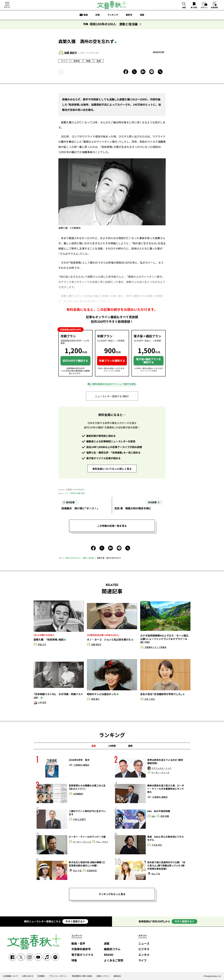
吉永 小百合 (150, 699)
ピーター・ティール (160, 773)
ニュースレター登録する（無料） (112, 396)
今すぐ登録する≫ (75, 921)
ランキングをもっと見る (112, 894)
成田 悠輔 (165, 816)
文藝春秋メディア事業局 (155, 647)
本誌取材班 (92, 871)
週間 (130, 746)
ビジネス (144, 949)
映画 (88, 61)
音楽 (99, 61)
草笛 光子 (42, 645)
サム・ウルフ (102, 842)
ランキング (113, 15)
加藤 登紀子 (71, 53)
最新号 (129, 15)
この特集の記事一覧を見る (112, 526)
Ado (153, 816)
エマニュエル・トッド (161, 768)
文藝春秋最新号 (81, 949)
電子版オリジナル (82, 955)
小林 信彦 (42, 703)
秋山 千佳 (77, 871)
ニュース (144, 944)
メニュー (7, 7)
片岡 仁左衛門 (79, 819)
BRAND (109, 955)
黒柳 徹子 (95, 699)
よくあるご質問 (114, 960)
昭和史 (77, 61)
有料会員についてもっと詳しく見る (112, 469)
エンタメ (144, 955)
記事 (98, 15)
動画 (86, 15)
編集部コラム (112, 949)
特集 (74, 960)
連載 (142, 15)
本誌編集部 (78, 794)
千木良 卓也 (157, 845)
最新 (94, 746)
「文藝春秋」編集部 (81, 765)
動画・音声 (78, 944)
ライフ (64, 61)
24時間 (112, 746)
